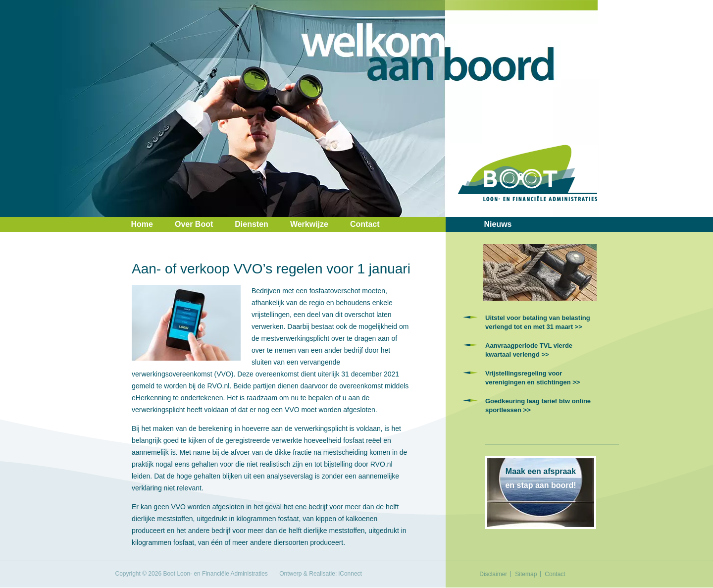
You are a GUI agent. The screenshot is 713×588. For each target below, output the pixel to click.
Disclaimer (493, 574)
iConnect (350, 574)
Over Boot (194, 224)
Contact (365, 224)
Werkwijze (309, 224)
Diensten (252, 224)
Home (142, 224)
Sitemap (526, 574)
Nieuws (498, 224)
